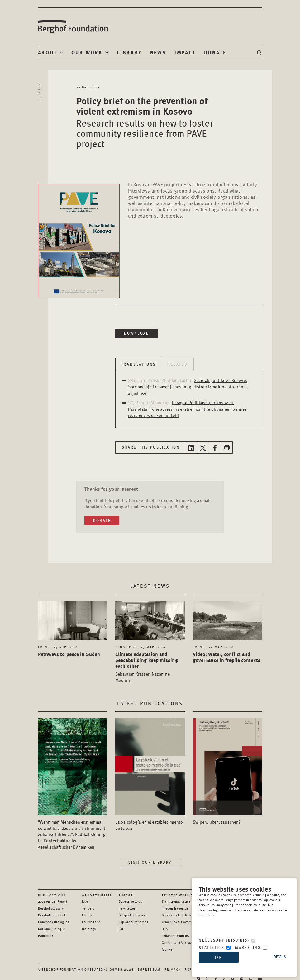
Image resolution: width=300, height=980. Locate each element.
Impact (185, 52)
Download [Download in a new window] (137, 333)
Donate (215, 52)
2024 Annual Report (53, 901)
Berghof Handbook (52, 915)
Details (280, 956)
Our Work (87, 52)
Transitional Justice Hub (179, 901)
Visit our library (150, 862)
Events (87, 915)
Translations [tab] (139, 364)
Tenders (88, 908)
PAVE (158, 184)
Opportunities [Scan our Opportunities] (97, 895)
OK (219, 957)
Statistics (212, 947)
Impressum (149, 969)
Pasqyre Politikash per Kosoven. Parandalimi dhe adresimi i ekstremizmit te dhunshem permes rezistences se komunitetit (188, 409)
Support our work (132, 915)
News (158, 52)
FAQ (122, 929)
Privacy (173, 969)
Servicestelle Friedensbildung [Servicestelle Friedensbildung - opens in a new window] (184, 915)
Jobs (85, 901)
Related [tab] (178, 364)
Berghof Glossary (51, 908)
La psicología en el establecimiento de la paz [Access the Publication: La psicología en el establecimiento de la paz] (149, 825)
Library (129, 52)
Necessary (224, 940)
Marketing (248, 947)
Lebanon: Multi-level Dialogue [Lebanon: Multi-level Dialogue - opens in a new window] (184, 936)
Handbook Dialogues (54, 922)
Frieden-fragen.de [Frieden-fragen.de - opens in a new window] (175, 908)
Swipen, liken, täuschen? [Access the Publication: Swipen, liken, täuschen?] (217, 822)
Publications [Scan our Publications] (52, 895)
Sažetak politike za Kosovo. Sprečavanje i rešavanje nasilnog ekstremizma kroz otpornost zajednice (188, 387)
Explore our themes (133, 922)
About (48, 52)
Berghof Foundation (73, 27)
